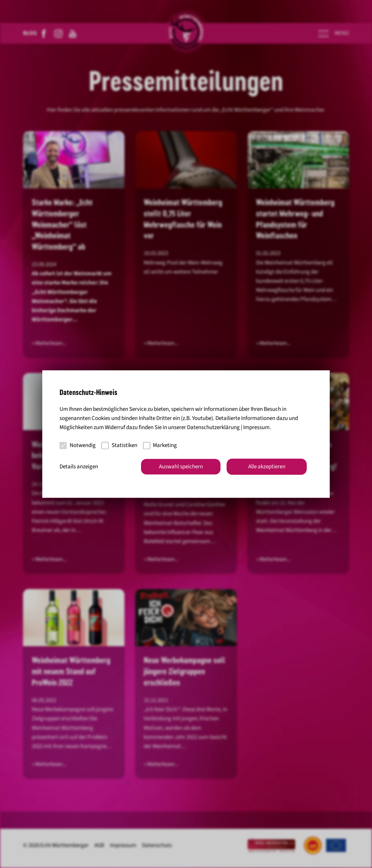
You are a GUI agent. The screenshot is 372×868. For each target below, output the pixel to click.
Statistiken (119, 445)
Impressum (256, 427)
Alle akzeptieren (267, 467)
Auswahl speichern (181, 467)
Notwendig (78, 445)
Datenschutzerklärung (213, 427)
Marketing (160, 445)
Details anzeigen (79, 467)
